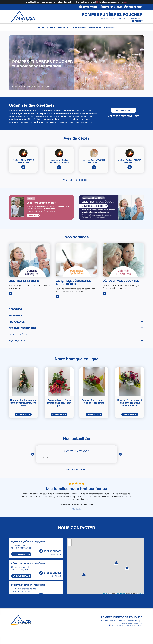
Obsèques (76, 309)
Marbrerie (76, 315)
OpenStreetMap (120, 593)
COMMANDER (23, 414)
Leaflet (105, 593)
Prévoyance (76, 322)
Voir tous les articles (76, 469)
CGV (141, 623)
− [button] (70, 544)
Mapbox (141, 593)
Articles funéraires (76, 328)
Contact (124, 623)
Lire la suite (43, 457)
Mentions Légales (133, 623)
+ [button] (70, 541)
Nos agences (76, 341)
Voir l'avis (76, 509)
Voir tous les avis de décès (76, 180)
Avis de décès (76, 334)
